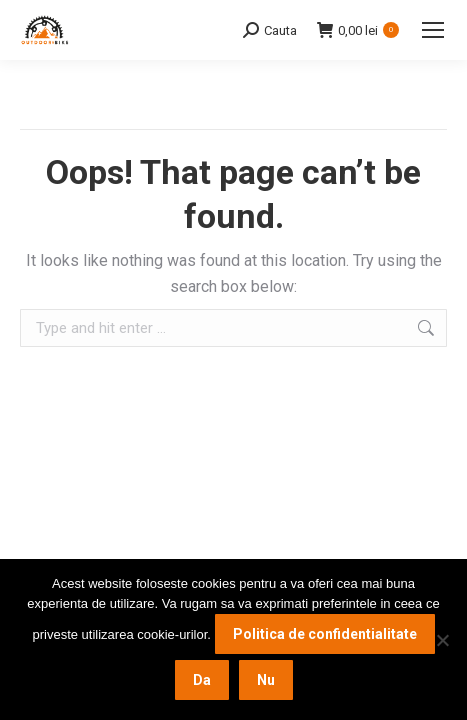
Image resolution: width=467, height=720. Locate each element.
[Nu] (442, 640)
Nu (266, 680)
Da (202, 680)
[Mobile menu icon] (433, 30)
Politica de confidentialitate (325, 634)
